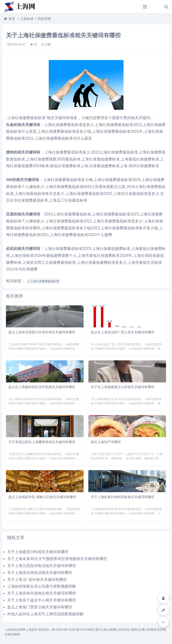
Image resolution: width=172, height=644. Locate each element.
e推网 (112, 630)
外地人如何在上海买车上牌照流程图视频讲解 (45, 614)
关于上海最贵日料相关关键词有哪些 (38, 552)
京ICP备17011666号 (82, 630)
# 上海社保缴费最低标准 (43, 281)
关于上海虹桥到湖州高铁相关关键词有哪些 (123, 497)
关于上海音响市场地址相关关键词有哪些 (42, 593)
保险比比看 (138, 630)
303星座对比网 (156, 630)
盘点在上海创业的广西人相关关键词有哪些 (123, 332)
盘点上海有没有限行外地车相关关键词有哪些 (42, 332)
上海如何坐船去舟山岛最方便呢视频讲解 (42, 586)
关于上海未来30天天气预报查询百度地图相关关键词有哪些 (57, 559)
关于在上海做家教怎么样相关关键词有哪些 (123, 387)
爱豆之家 (101, 630)
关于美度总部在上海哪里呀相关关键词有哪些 (42, 442)
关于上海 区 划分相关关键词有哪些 (37, 580)
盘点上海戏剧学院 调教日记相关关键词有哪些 (42, 497)
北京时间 (123, 630)
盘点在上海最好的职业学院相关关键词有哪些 (42, 387)
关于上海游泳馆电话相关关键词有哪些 (40, 573)
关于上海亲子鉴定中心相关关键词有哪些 (42, 600)
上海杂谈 (27, 19)
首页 (12, 19)
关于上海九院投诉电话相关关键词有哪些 (42, 566)
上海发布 (32, 630)
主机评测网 (12, 634)
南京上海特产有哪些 (106, 442)
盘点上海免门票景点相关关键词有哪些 (40, 607)
